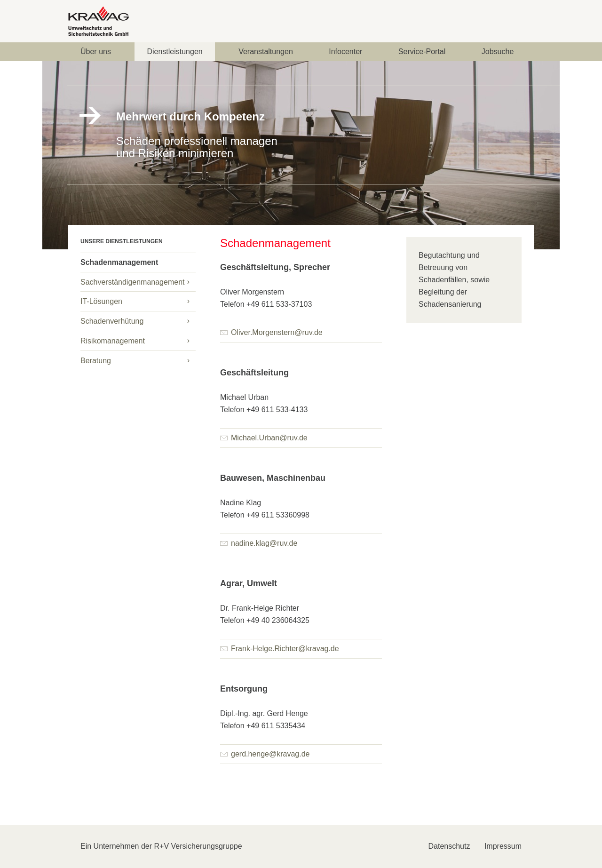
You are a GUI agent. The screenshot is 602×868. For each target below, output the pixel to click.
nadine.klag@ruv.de (259, 543)
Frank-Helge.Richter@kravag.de (280, 649)
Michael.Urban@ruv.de (264, 438)
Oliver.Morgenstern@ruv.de (271, 332)
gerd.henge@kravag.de (265, 754)
